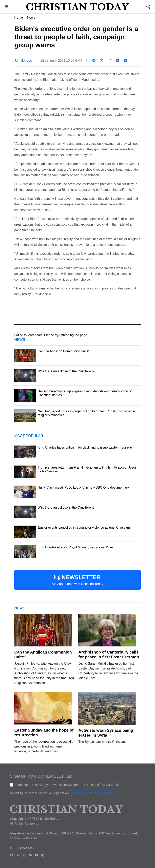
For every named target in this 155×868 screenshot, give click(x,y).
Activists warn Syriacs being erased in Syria (106, 733)
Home (19, 17)
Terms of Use (80, 793)
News (31, 17)
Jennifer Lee (23, 61)
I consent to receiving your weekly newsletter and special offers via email (67, 785)
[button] (7, 7)
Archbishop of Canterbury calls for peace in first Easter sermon (109, 655)
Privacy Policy (103, 793)
